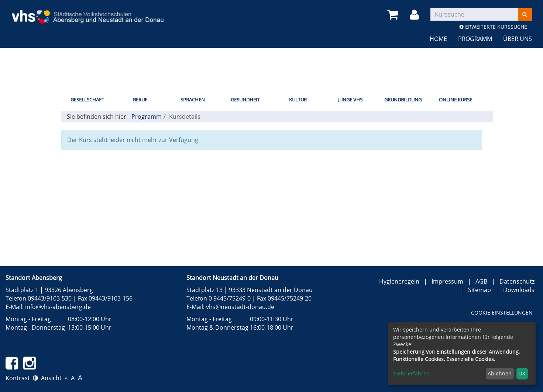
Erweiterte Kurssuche (493, 27)
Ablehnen (500, 373)
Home (438, 39)
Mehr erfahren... (414, 373)
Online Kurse (456, 100)
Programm (475, 39)
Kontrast (22, 378)
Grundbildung (403, 100)
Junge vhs (350, 100)
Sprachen (193, 100)
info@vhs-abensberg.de (58, 307)
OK (522, 373)
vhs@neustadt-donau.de (240, 307)
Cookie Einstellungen (502, 313)
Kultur (298, 100)
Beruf (140, 100)
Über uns (518, 39)
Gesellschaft (87, 100)
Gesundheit (245, 100)
